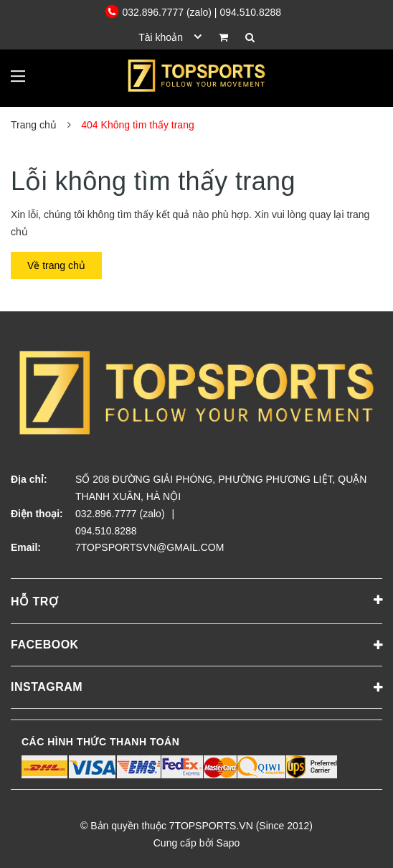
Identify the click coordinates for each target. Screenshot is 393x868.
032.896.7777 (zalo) (160, 12)
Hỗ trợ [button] (196, 600)
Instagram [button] (196, 688)
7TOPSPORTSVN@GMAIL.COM (150, 547)
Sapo (228, 843)
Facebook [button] (196, 646)
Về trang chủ (56, 265)
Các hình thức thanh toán (100, 742)
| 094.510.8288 (248, 12)
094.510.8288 (106, 531)
